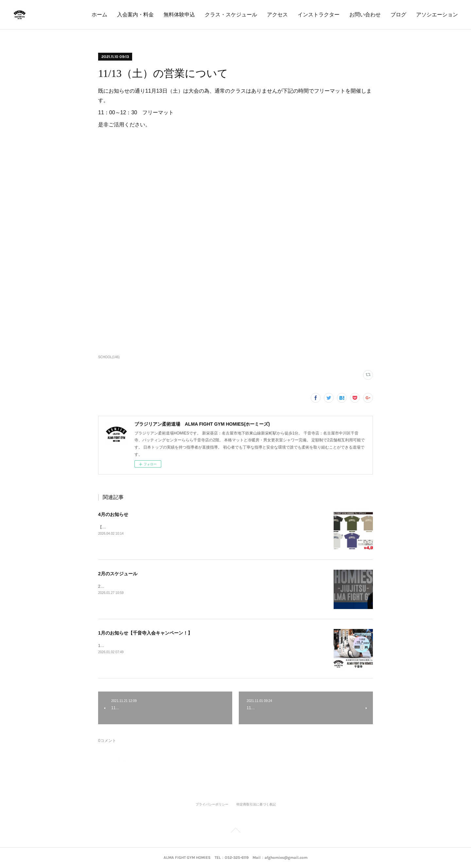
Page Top (235, 831)
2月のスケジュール (118, 574)
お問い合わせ (365, 15)
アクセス (277, 15)
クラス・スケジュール (231, 15)
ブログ (398, 15)
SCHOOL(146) (109, 357)
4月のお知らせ (113, 514)
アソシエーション (437, 15)
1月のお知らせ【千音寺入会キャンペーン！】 (145, 633)
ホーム (99, 15)
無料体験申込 (179, 15)
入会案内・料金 (135, 15)
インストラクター (319, 15)
